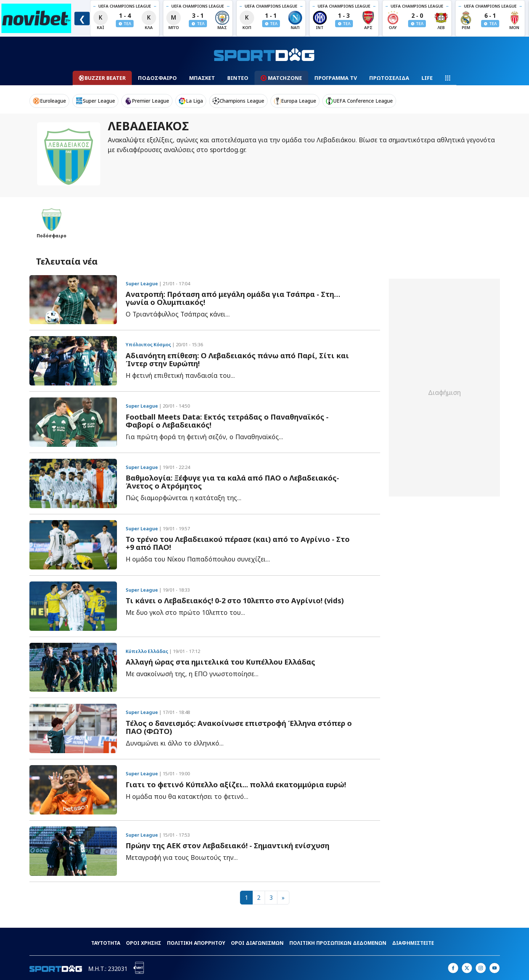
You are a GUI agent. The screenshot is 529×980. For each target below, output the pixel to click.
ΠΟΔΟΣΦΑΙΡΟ (157, 78)
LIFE (427, 78)
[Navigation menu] (448, 78)
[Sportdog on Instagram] (481, 968)
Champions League (238, 101)
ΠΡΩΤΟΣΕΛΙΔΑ (389, 78)
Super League (95, 101)
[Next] (283, 898)
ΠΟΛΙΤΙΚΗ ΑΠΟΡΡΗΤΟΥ (196, 943)
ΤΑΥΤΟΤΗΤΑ (106, 943)
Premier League (147, 101)
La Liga (191, 101)
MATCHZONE (281, 78)
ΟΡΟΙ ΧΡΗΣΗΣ (144, 943)
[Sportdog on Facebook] (453, 968)
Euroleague (49, 101)
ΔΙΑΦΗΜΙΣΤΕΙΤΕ (413, 943)
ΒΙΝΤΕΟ (238, 78)
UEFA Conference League (359, 101)
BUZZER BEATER (102, 78)
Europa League (295, 101)
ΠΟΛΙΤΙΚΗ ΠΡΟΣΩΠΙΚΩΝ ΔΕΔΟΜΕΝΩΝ (338, 943)
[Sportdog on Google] (495, 968)
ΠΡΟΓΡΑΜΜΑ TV (336, 78)
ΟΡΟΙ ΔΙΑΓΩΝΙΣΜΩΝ (257, 943)
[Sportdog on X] (467, 968)
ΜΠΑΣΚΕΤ (202, 78)
